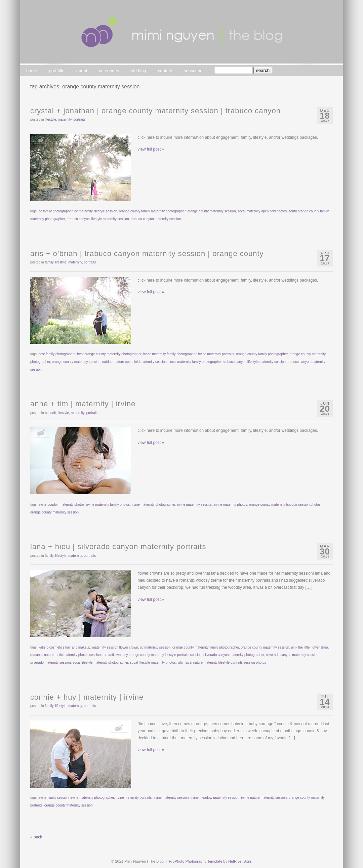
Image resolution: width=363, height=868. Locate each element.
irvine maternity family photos (108, 505)
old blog (138, 71)
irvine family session (53, 798)
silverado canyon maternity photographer (234, 655)
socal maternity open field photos (262, 211)
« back (36, 837)
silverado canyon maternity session (292, 655)
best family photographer (57, 354)
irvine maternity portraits (216, 354)
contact (165, 71)
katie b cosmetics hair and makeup (64, 647)
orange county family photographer (262, 354)
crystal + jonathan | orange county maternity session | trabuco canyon (155, 111)
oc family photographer (55, 211)
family (49, 262)
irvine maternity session (195, 505)
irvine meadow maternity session (215, 798)
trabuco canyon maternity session (156, 219)
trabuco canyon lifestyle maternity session (98, 219)
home (32, 71)
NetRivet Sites (240, 861)
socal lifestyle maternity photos (153, 663)
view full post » (151, 149)
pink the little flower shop (310, 647)
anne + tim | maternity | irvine (83, 404)
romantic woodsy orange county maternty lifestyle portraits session (152, 655)
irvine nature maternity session (264, 798)
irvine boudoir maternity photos (61, 505)
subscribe (193, 71)
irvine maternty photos (231, 505)
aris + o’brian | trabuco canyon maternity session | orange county (147, 254)
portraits (79, 119)
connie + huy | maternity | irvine (87, 697)
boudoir (50, 413)
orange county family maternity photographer (152, 211)
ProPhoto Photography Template (196, 861)
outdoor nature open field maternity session (134, 362)
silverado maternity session (51, 663)
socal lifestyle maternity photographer (100, 663)
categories (109, 71)
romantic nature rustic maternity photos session (66, 655)
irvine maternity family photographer (170, 354)
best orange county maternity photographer (109, 354)
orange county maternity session (212, 211)
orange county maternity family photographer (206, 647)
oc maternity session (155, 647)
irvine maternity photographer (154, 505)
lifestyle (50, 119)
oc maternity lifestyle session (96, 211)
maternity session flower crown (115, 647)
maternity (65, 119)
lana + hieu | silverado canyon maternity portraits (118, 547)
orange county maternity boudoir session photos (285, 505)
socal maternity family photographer (195, 362)
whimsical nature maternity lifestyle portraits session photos (222, 663)
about (82, 71)
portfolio (57, 71)
